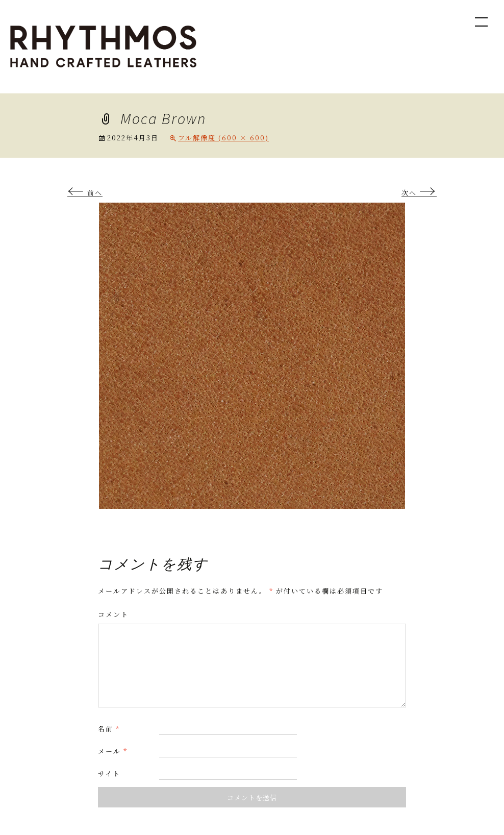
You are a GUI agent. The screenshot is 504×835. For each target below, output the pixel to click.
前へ (85, 193)
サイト (109, 773)
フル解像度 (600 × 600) (223, 138)
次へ (419, 193)
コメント (113, 614)
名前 (109, 729)
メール (113, 751)
